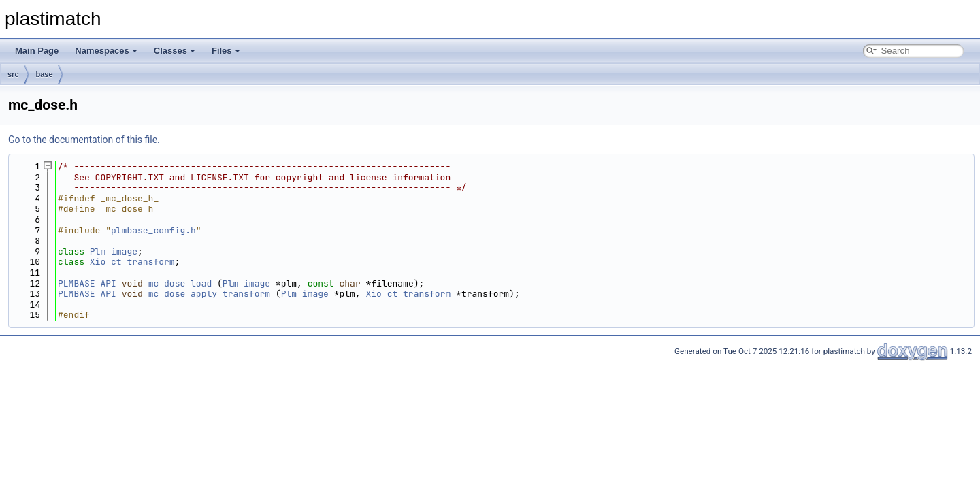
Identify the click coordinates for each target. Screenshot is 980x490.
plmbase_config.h (153, 230)
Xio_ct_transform (132, 262)
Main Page (37, 51)
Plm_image (114, 251)
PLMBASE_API (87, 283)
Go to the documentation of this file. (84, 140)
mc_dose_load (180, 283)
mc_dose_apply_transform (209, 294)
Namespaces (106, 51)
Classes (175, 51)
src (13, 74)
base (45, 74)
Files (226, 51)
